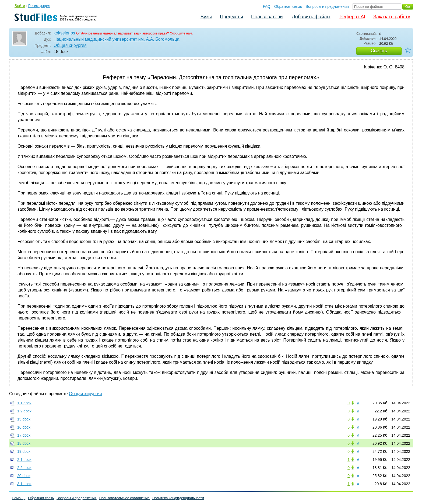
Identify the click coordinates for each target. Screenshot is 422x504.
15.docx (24, 419)
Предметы (231, 17)
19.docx (24, 451)
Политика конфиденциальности (178, 498)
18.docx (24, 443)
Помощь (19, 498)
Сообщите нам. (181, 33)
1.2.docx (24, 411)
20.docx (24, 476)
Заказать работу (392, 17)
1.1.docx (24, 403)
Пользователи (267, 17)
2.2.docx (24, 468)
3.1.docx (24, 484)
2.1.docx (24, 460)
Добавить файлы (311, 17)
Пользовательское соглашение (124, 498)
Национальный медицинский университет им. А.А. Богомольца (116, 39)
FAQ (267, 6)
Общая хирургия (70, 45)
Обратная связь (288, 6)
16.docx (24, 427)
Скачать (379, 51)
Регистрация (39, 6)
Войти (20, 6)
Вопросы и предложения (327, 6)
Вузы (206, 17)
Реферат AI (352, 17)
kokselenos (64, 33)
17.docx (24, 435)
